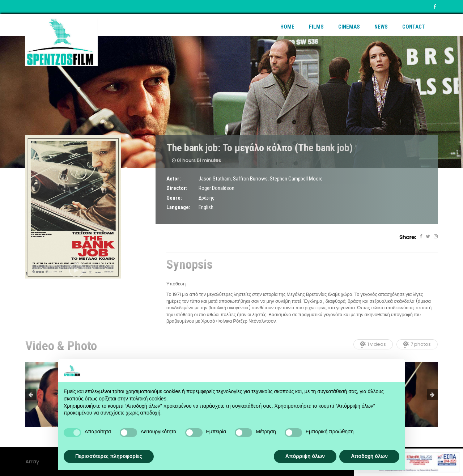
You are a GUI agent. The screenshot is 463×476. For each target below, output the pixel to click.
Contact (414, 27)
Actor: (174, 179)
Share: (408, 237)
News (381, 27)
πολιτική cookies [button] (148, 399)
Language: (178, 207)
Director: (177, 188)
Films (316, 27)
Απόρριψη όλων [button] (305, 456)
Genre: (174, 198)
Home (287, 27)
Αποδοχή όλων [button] (369, 456)
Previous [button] (31, 395)
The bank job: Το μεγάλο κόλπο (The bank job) (260, 148)
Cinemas (349, 27)
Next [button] (432, 395)
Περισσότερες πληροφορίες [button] (109, 456)
